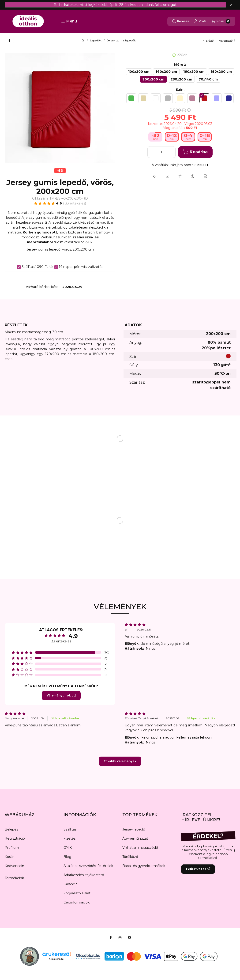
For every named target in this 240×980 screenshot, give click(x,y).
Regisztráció (15, 838)
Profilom (12, 848)
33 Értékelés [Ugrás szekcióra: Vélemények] (75, 203)
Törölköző (130, 857)
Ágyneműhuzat (135, 838)
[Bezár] (231, 5)
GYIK (68, 848)
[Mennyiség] (161, 152)
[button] (69, 21)
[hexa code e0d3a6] (143, 98)
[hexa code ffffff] (156, 98)
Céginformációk (77, 902)
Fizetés (69, 838)
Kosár (9, 857)
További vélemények (120, 761)
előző (208, 41)
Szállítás (70, 829)
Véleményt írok (61, 696)
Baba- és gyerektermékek (144, 866)
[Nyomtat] (205, 176)
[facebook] (9, 40)
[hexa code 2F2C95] (229, 98)
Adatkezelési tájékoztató (84, 875)
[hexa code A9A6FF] (217, 98)
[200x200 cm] (153, 79)
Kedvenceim (15, 866)
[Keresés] (180, 21)
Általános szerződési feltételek (88, 866)
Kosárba (195, 152)
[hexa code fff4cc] (180, 98)
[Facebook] (111, 938)
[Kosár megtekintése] (221, 21)
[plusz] (171, 152)
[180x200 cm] (221, 72)
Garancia (70, 884)
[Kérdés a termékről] (193, 176)
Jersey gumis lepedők (121, 40)
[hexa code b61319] (204, 98)
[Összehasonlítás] (180, 176)
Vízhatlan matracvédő (140, 848)
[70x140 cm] (208, 79)
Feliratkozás (198, 869)
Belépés (11, 829)
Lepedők (96, 40)
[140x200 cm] (166, 72)
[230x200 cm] (181, 79)
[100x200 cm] (139, 72)
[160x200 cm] (194, 72)
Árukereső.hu (56, 959)
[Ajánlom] (167, 176)
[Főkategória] (83, 40)
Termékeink (14, 878)
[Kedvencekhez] (155, 176)
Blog (67, 857)
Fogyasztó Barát (77, 893)
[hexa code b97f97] (192, 98)
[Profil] (200, 21)
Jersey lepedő (134, 829)
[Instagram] (120, 938)
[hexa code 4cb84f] (131, 98)
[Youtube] (129, 938)
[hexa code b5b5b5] (168, 98)
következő (227, 41)
